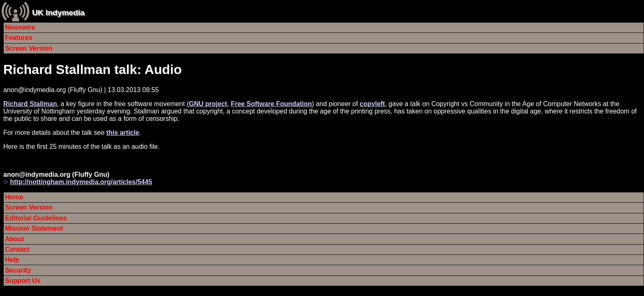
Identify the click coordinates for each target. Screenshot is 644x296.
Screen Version (29, 48)
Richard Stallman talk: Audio (92, 69)
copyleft (372, 104)
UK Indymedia (58, 13)
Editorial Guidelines (36, 218)
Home (14, 197)
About (14, 239)
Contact (17, 249)
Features (19, 38)
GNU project (208, 104)
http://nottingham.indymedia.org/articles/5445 (81, 182)
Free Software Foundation (271, 104)
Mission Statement (34, 228)
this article (123, 133)
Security (18, 270)
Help (12, 260)
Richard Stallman (30, 104)
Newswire (20, 27)
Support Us (23, 281)
